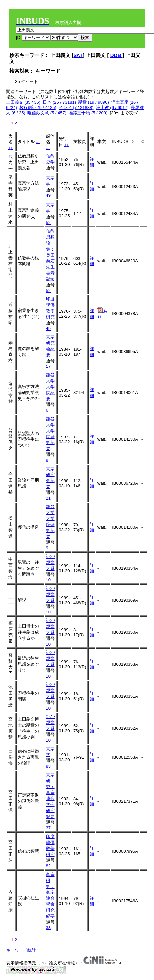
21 (48, 498)
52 (48, 222)
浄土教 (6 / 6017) (112, 107)
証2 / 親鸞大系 (51, 562)
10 (48, 580)
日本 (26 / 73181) (59, 102)
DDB (116, 55)
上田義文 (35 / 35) (23, 102)
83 (48, 766)
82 (48, 866)
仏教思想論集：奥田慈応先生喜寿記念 (50, 255)
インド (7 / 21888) (76, 107)
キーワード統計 (21, 950)
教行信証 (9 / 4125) (38, 107)
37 (48, 828)
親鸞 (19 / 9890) (94, 102)
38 (48, 928)
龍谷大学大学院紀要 (50, 387)
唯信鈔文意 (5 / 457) (47, 113)
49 (48, 195)
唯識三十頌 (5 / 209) (88, 113)
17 (48, 366)
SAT (78, 55)
